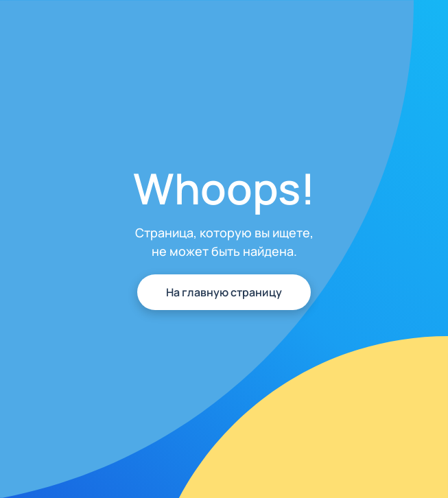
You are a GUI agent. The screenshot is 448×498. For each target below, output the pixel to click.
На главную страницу (224, 292)
